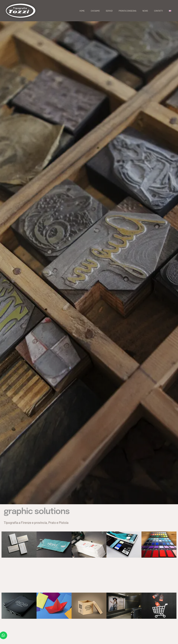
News (145, 11)
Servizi (109, 11)
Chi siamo (95, 11)
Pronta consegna (127, 11)
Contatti (158, 11)
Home (82, 11)
